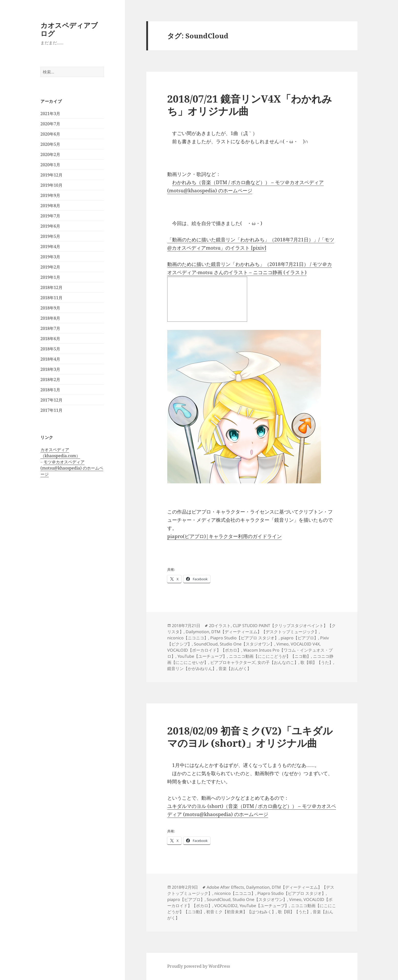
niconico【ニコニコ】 (188, 638)
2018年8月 (50, 318)
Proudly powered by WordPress (199, 966)
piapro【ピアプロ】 (299, 638)
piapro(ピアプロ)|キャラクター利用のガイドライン (224, 536)
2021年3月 (50, 114)
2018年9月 (50, 308)
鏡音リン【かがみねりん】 (192, 669)
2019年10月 (51, 185)
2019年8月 (50, 206)
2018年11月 (51, 298)
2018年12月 (51, 287)
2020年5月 (50, 144)
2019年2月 (50, 267)
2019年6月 (50, 226)
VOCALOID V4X (305, 644)
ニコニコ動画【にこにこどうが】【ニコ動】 (270, 656)
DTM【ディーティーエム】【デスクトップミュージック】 (265, 632)
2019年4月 (50, 247)
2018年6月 (50, 339)
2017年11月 (51, 410)
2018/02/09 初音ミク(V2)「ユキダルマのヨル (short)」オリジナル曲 (250, 737)
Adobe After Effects (225, 887)
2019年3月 (50, 257)
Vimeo (282, 644)
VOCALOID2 (226, 906)
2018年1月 (50, 390)
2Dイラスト (220, 626)
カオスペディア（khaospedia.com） (60, 453)
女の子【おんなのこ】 (278, 662)
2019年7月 (50, 216)
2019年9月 (50, 195)
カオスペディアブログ (69, 29)
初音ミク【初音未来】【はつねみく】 (241, 912)
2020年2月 (50, 154)
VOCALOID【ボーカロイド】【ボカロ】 (204, 650)
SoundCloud (206, 644)
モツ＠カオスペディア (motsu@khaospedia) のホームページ (72, 468)
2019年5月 (50, 236)
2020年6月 (50, 134)
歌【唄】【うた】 (317, 662)
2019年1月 (50, 277)
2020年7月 (50, 124)
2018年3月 (50, 369)
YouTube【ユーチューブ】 (202, 656)
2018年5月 (50, 349)
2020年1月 (50, 165)
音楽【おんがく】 (235, 669)
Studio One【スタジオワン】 (247, 644)
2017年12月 (51, 400)
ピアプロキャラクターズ (233, 662)
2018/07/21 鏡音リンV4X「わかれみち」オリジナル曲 (250, 105)
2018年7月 (50, 328)
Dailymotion (197, 632)
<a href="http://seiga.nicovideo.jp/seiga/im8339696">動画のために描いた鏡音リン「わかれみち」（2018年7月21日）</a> (207, 299)
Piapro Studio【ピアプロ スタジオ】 (244, 638)
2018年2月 (50, 380)
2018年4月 (50, 359)
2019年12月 (51, 175)
